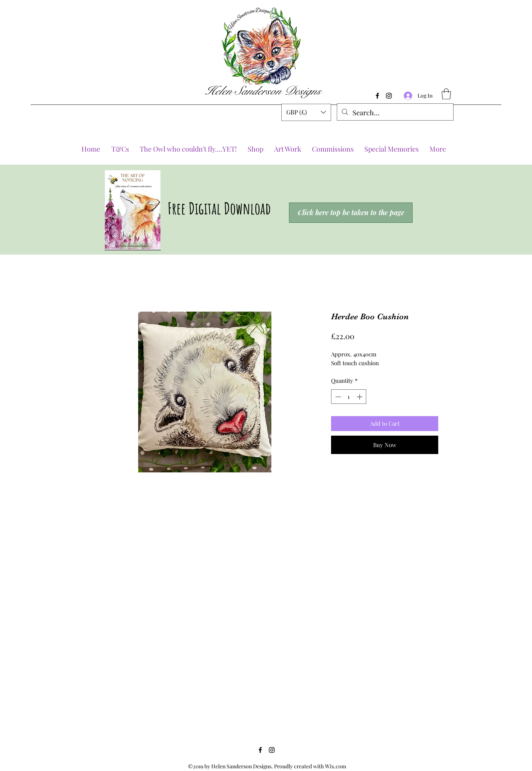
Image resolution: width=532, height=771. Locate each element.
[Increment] (360, 397)
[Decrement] (337, 397)
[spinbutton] (349, 397)
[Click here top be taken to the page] (351, 213)
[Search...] (395, 113)
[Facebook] (377, 96)
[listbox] (306, 112)
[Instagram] (389, 96)
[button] (306, 112)
